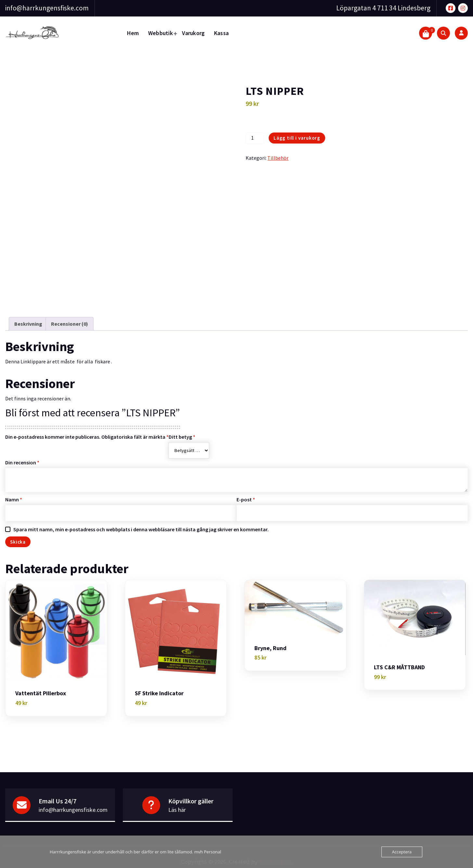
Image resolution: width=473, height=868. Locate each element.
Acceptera (402, 852)
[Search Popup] (443, 33)
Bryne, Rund (270, 648)
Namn (14, 499)
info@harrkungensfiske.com (47, 8)
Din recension (22, 462)
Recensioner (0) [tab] (70, 324)
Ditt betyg (182, 437)
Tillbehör (278, 158)
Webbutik (160, 33)
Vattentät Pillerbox (41, 693)
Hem (133, 33)
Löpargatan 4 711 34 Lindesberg (383, 8)
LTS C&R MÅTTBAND (399, 667)
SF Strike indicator (159, 693)
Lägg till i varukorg (297, 138)
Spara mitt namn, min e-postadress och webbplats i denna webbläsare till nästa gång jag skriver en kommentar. (141, 529)
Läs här (177, 810)
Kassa (222, 33)
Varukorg (193, 33)
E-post (246, 499)
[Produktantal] (255, 138)
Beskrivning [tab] (28, 324)
